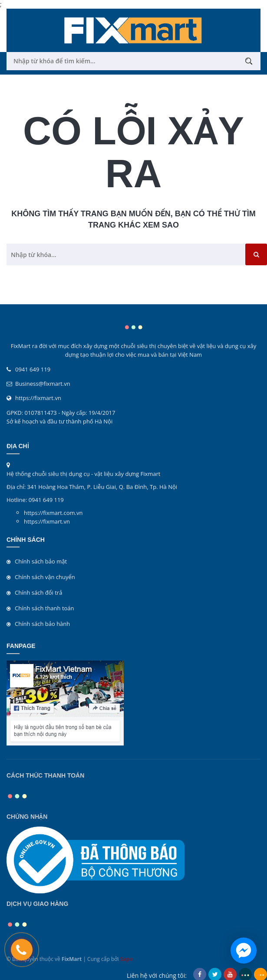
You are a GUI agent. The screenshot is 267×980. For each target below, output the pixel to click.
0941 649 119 (33, 369)
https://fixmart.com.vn (53, 513)
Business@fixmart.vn (43, 384)
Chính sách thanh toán (44, 608)
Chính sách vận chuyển (45, 577)
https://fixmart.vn (38, 398)
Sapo (127, 959)
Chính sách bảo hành (42, 624)
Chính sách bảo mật (41, 561)
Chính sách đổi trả (38, 593)
